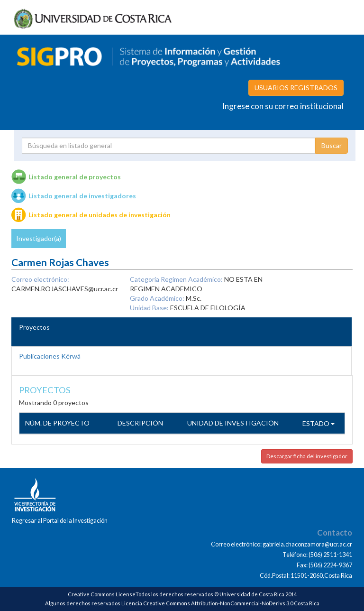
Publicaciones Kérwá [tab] (50, 356)
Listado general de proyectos (75, 177)
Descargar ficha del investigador (307, 456)
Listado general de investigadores (82, 196)
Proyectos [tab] (34, 327)
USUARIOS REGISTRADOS (296, 88)
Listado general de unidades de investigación (100, 215)
